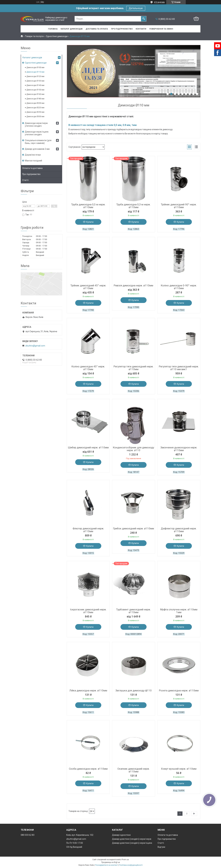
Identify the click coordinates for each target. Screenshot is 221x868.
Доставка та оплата (97, 29)
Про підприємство (122, 29)
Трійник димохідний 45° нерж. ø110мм (88, 287)
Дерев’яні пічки (33, 155)
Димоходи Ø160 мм (35, 94)
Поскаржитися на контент (106, 865)
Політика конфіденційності (131, 865)
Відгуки (161, 847)
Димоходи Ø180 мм (35, 99)
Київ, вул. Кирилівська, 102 (80, 835)
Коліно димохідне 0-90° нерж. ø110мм (179, 287)
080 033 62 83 (28, 835)
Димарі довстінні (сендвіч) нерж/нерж (132, 839)
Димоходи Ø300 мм (35, 116)
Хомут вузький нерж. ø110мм (179, 769)
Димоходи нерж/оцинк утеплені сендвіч (37, 133)
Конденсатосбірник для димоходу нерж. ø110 (134, 449)
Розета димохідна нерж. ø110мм (179, 690)
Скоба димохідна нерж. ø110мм (88, 769)
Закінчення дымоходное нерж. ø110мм (179, 449)
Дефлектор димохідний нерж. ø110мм (179, 530)
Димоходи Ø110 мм (35, 72)
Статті (25, 180)
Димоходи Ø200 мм (35, 103)
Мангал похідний (33, 161)
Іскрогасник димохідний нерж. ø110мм (88, 611)
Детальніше (136, 8)
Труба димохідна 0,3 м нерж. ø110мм (133, 206)
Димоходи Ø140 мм (35, 85)
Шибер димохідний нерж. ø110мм (88, 447)
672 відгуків (159, 2)
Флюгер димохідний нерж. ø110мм (88, 530)
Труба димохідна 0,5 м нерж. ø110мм (88, 206)
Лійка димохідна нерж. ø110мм (88, 690)
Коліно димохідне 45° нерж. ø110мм (88, 368)
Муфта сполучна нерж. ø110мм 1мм (179, 611)
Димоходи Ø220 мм (35, 108)
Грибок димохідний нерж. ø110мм (134, 528)
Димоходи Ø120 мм (35, 76)
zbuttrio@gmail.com (35, 346)
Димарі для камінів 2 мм (37, 149)
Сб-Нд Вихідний (74, 847)
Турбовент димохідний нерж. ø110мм (133, 611)
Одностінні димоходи (57, 36)
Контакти (141, 29)
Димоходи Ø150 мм (35, 90)
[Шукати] (144, 19)
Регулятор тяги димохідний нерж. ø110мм (134, 368)
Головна (53, 29)
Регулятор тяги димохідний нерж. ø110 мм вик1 (179, 368)
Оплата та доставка (32, 168)
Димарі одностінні (121, 835)
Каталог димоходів (72, 29)
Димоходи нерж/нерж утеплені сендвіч (36, 125)
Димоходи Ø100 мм (35, 67)
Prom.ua (125, 860)
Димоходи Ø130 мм (35, 81)
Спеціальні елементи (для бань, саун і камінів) (38, 142)
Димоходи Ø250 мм (35, 112)
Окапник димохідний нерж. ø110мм (134, 770)
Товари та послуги (34, 36)
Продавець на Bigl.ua (111, 862)
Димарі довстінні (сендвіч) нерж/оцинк (132, 843)
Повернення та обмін (161, 29)
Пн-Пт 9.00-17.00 (75, 843)
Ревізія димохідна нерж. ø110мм (133, 285)
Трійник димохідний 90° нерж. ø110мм (179, 206)
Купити (90, 222)
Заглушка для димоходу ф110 (134, 690)
